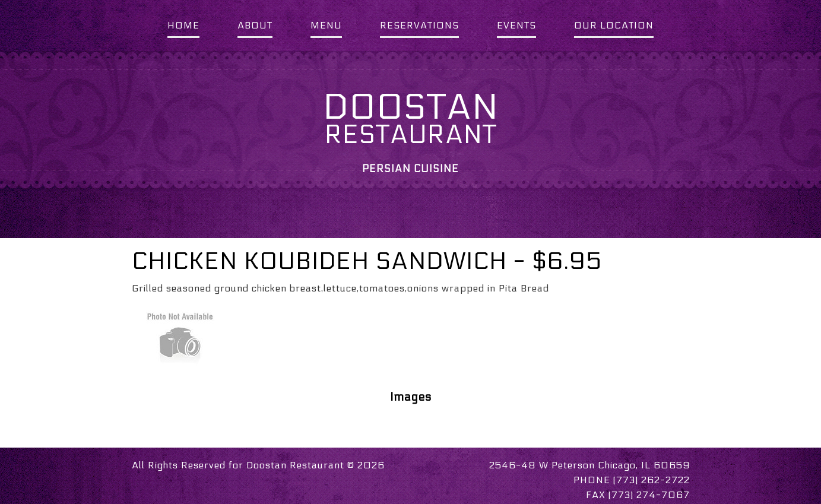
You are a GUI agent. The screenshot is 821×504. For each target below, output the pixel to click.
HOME (183, 25)
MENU (326, 25)
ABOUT (255, 25)
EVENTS (516, 25)
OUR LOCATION (614, 25)
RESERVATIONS (419, 25)
